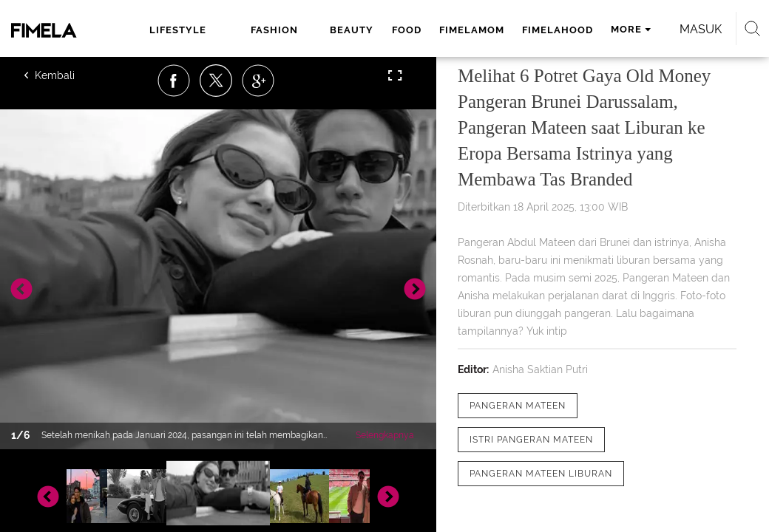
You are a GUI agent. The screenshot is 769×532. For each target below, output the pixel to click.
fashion (274, 30)
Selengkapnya (385, 435)
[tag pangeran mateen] (518, 406)
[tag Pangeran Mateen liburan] (541, 474)
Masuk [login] (701, 29)
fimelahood (558, 30)
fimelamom (472, 30)
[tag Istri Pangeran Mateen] (531, 440)
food (407, 30)
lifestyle (178, 30)
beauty (352, 30)
